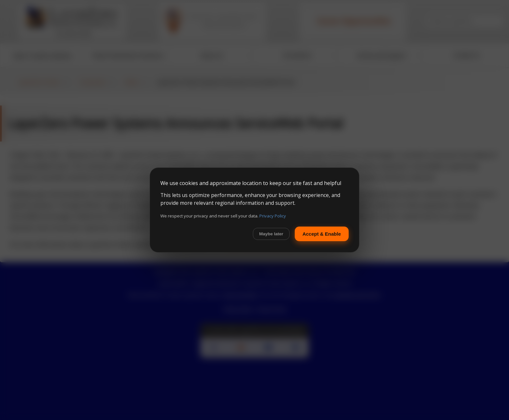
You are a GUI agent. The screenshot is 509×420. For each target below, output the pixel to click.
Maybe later (271, 234)
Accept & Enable (322, 234)
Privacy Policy (273, 216)
